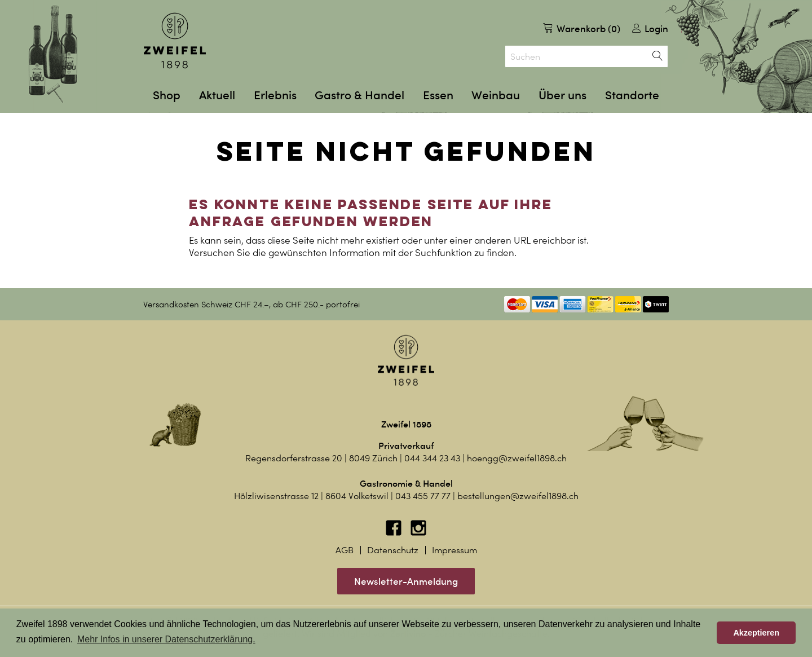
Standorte (632, 95)
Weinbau (496, 95)
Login (650, 28)
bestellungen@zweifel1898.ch (518, 496)
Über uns (562, 95)
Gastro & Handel (359, 95)
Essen (438, 95)
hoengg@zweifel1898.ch (517, 458)
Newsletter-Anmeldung (406, 581)
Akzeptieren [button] (756, 633)
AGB (345, 550)
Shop (167, 95)
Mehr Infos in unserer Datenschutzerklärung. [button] (166, 639)
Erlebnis (275, 95)
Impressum (454, 550)
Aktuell (217, 95)
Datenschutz (393, 550)
